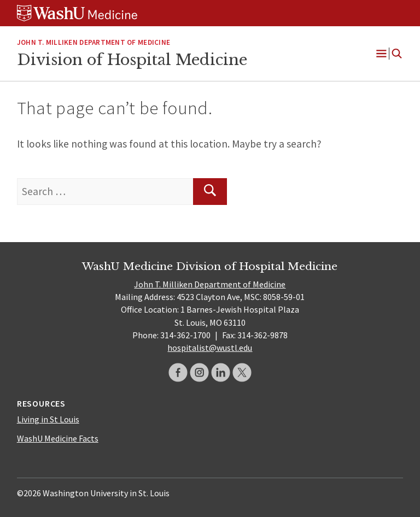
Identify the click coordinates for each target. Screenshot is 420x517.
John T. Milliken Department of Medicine (210, 284)
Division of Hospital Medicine (132, 60)
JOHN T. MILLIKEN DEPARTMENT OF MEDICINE (94, 42)
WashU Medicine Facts (58, 438)
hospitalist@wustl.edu (210, 348)
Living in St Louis (48, 419)
